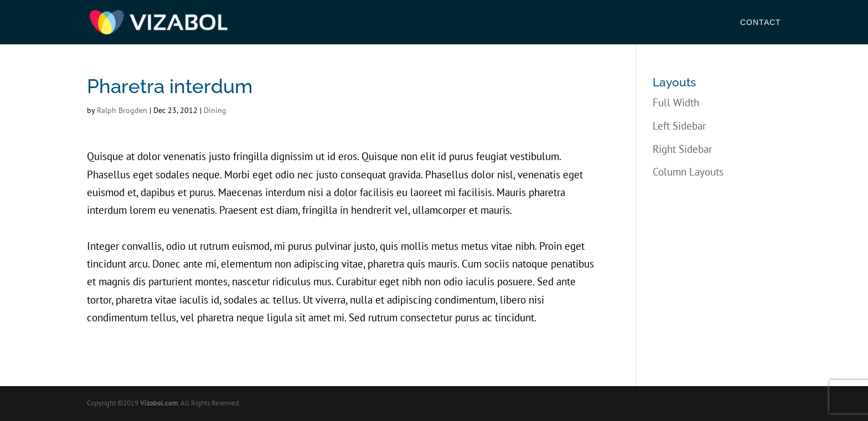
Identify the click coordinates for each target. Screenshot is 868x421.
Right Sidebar (682, 149)
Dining (215, 110)
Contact (761, 22)
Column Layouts (688, 172)
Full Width (676, 102)
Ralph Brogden (122, 110)
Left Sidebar (679, 126)
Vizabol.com (159, 403)
